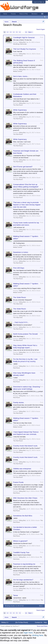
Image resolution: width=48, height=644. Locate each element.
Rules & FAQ (24, 14)
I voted (15, 378)
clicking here (38, 635)
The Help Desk (18, 304)
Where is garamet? (20, 541)
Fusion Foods (18, 482)
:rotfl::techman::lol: (19, 227)
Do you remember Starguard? (23, 300)
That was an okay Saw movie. (23, 423)
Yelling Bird (22, 42)
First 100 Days (19, 268)
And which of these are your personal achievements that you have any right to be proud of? (27, 128)
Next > (30, 32)
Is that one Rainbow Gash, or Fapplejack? (26, 532)
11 (26, 32)
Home (5, 14)
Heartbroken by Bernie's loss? (23, 543)
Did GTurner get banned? (23, 167)
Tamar (16, 595)
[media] (15, 460)
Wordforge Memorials (20, 44)
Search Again (41, 29)
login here (28, 633)
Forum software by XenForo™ (10, 626)
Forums (13, 14)
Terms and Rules (42, 626)
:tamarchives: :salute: (20, 598)
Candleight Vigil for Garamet (24, 37)
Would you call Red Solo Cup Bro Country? (27, 448)
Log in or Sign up (39, 2)
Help (45, 622)
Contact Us (39, 622)
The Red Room (18, 56)
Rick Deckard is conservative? (23, 325)
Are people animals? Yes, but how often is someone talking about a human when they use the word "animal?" (28, 584)
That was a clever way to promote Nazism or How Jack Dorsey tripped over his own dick (27, 205)
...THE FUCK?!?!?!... (21, 322)
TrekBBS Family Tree (21, 552)
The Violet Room (20, 297)
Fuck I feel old (18, 51)
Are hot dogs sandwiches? (23, 580)
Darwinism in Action (21, 252)
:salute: (15, 364)
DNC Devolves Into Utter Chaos (25, 498)
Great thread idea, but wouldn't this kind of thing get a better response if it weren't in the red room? (28, 407)
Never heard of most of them (22, 555)
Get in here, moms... (21, 76)
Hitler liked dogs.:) (19, 336)
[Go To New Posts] (22, 622)
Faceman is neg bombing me (24, 564)
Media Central (18, 71)
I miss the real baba (19, 437)
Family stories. (19, 402)
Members (34, 14)
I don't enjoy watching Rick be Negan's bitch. (27, 288)
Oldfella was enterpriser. (22, 469)
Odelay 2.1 (5, 622)
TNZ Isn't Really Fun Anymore (25, 49)
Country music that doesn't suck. (25, 446)
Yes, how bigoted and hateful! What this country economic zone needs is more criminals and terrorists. (28, 272)
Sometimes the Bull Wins (23, 516)
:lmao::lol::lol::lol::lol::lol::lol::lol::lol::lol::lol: (26, 350)
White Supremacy (20, 110)
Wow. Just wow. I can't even (22, 142)
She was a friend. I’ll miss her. (23, 40)
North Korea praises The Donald (25, 334)
